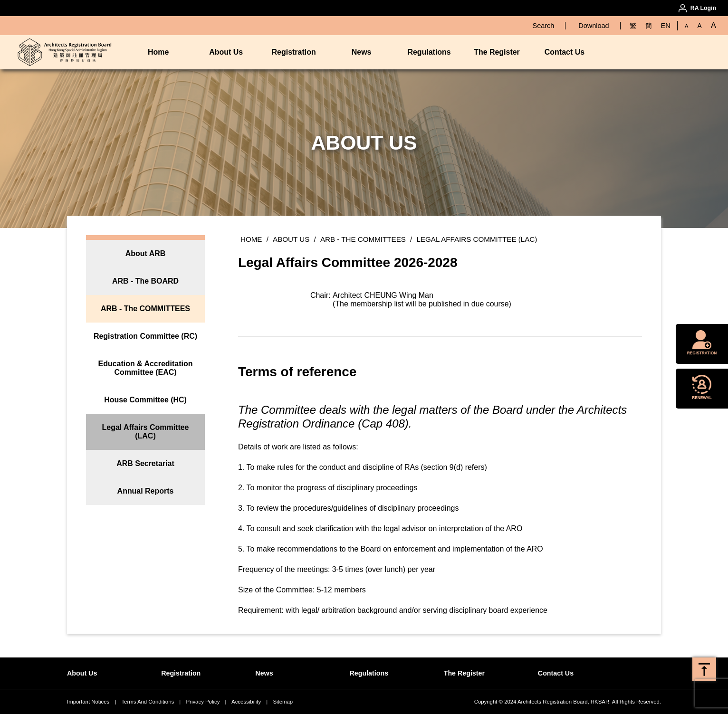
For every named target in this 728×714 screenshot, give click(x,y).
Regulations (429, 52)
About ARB (145, 253)
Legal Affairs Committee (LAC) (146, 432)
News (362, 52)
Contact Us (565, 52)
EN (666, 26)
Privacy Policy (203, 702)
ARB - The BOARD (145, 281)
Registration (294, 52)
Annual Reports (146, 491)
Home (158, 52)
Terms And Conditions (148, 702)
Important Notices (88, 702)
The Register (497, 52)
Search (544, 26)
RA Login (703, 8)
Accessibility (246, 702)
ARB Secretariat (145, 463)
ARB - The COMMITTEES (145, 309)
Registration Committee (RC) (145, 336)
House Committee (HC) (145, 400)
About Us (226, 52)
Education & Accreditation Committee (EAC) (146, 368)
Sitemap (283, 702)
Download (594, 26)
